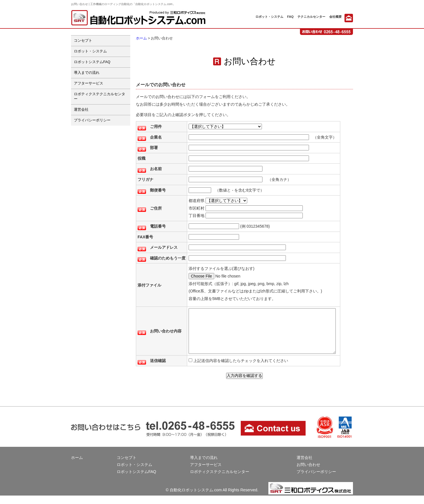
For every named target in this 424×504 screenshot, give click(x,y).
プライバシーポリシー (92, 120)
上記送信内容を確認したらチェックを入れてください (243, 369)
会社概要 (335, 17)
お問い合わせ (308, 473)
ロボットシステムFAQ (92, 62)
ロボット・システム (269, 17)
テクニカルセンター (311, 17)
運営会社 (81, 110)
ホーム (141, 38)
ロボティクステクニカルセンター (100, 96)
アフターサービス (89, 83)
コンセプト (83, 41)
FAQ (291, 17)
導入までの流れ (87, 73)
